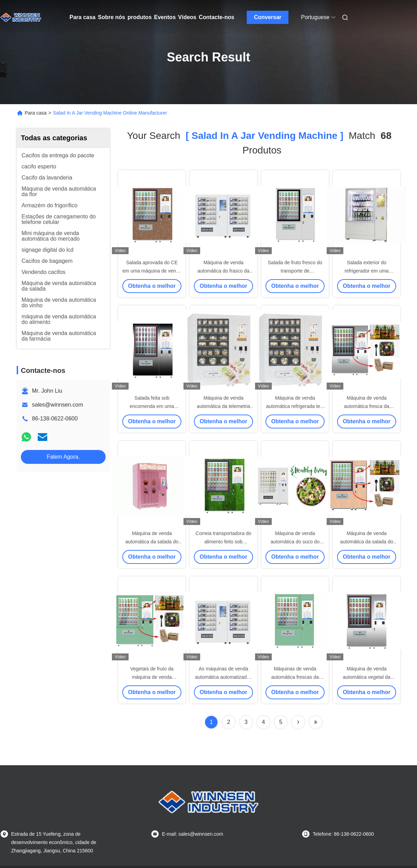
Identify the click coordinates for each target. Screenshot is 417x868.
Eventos (165, 17)
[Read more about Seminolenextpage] (298, 722)
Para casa (83, 17)
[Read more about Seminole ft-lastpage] (316, 722)
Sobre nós (112, 17)
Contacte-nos (216, 17)
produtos (140, 17)
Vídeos (187, 17)
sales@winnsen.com (58, 405)
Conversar (268, 17)
